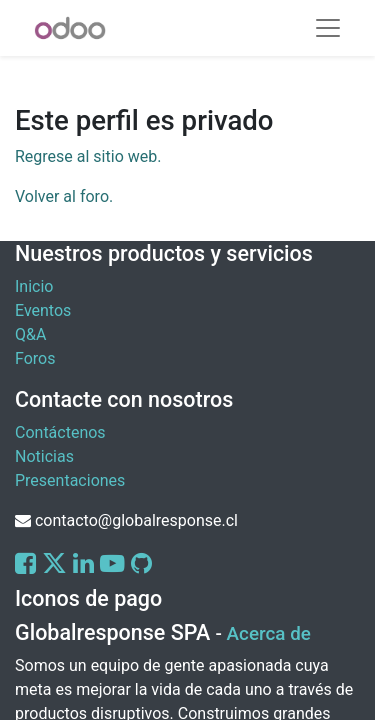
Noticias (44, 456)
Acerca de (269, 634)
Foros (35, 358)
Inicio (34, 286)
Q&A (30, 334)
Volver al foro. (64, 196)
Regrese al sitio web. (88, 156)
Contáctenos (60, 432)
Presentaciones (70, 480)
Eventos (43, 310)
